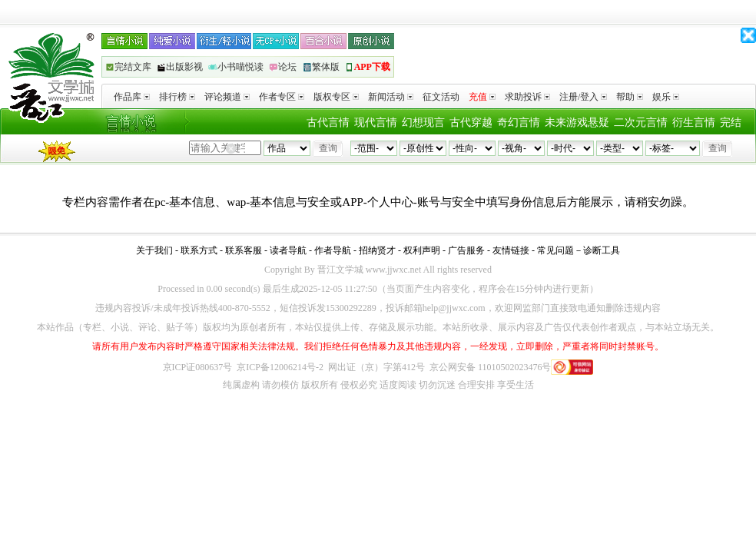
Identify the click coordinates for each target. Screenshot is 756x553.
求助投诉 (527, 97)
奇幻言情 (519, 123)
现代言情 (376, 123)
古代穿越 (471, 123)
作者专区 (282, 97)
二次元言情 (641, 123)
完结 (731, 123)
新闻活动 (391, 97)
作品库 (132, 97)
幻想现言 (423, 123)
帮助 (630, 97)
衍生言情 (694, 123)
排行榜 (177, 97)
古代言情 (328, 123)
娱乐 (666, 97)
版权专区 (336, 97)
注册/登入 (583, 97)
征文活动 (441, 97)
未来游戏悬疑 (577, 123)
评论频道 (227, 97)
